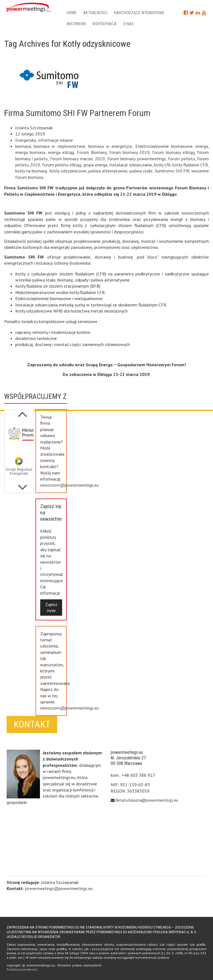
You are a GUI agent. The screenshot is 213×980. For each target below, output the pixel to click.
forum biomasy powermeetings (137, 159)
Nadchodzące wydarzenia (139, 13)
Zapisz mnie (51, 607)
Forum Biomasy (92, 152)
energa (202, 146)
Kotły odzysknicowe (68, 171)
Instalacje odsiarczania (130, 165)
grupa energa (95, 165)
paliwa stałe (141, 171)
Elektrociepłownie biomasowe (164, 146)
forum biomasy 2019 (130, 152)
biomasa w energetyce (110, 146)
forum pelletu (182, 159)
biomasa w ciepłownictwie (59, 146)
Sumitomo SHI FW (172, 171)
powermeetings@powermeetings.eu (59, 888)
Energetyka (26, 140)
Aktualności (95, 13)
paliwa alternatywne (108, 171)
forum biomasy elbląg (173, 152)
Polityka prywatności (22, 969)
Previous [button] (22, 484)
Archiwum (76, 24)
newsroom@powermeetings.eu (69, 485)
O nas (128, 24)
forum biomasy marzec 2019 (78, 159)
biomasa (23, 146)
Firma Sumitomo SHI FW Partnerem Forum (77, 113)
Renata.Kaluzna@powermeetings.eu (147, 800)
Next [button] (22, 411)
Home (72, 13)
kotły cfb (162, 165)
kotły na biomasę (31, 171)
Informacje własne (55, 140)
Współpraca (104, 24)
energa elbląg (61, 152)
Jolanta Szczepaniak (34, 128)
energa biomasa (30, 152)
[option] (19, 436)
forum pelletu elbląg (62, 165)
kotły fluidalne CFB (190, 165)
